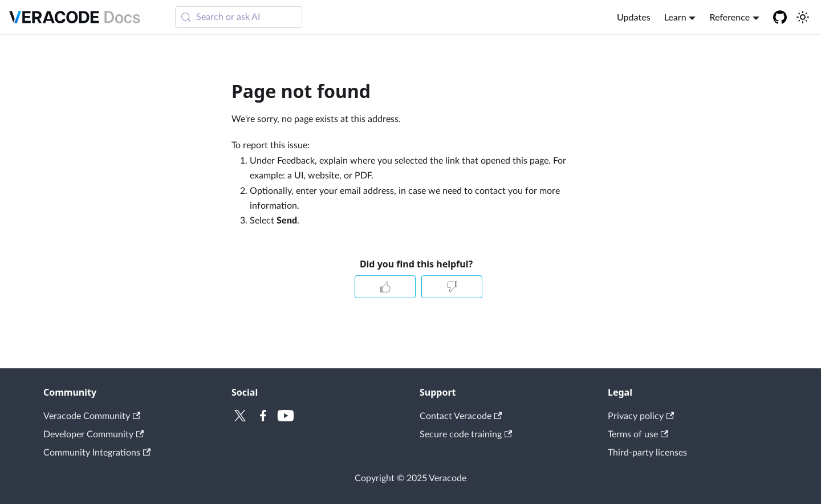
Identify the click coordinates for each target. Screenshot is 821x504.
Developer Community (94, 434)
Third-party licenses (647, 453)
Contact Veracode (461, 416)
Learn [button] (675, 17)
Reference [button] (729, 17)
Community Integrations (97, 453)
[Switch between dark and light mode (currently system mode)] (803, 17)
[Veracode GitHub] (780, 17)
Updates (634, 17)
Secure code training (466, 434)
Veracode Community (92, 416)
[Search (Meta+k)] (239, 17)
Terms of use (638, 434)
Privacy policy (641, 416)
